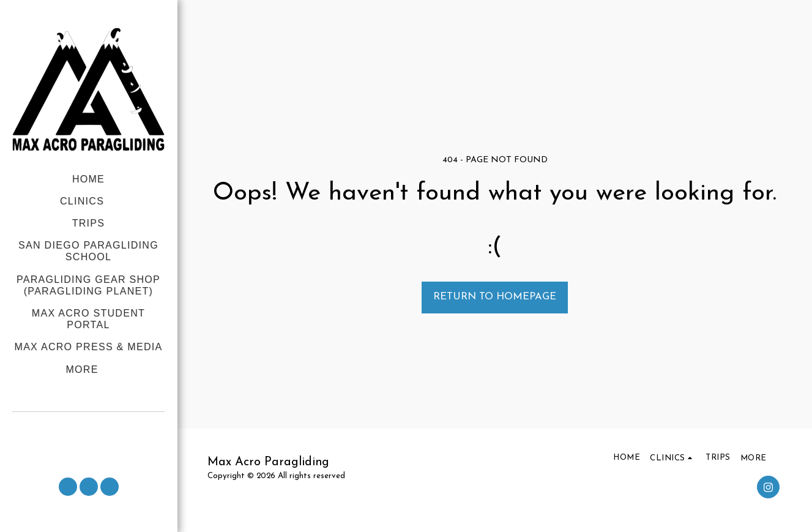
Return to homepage (495, 297)
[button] (89, 428)
